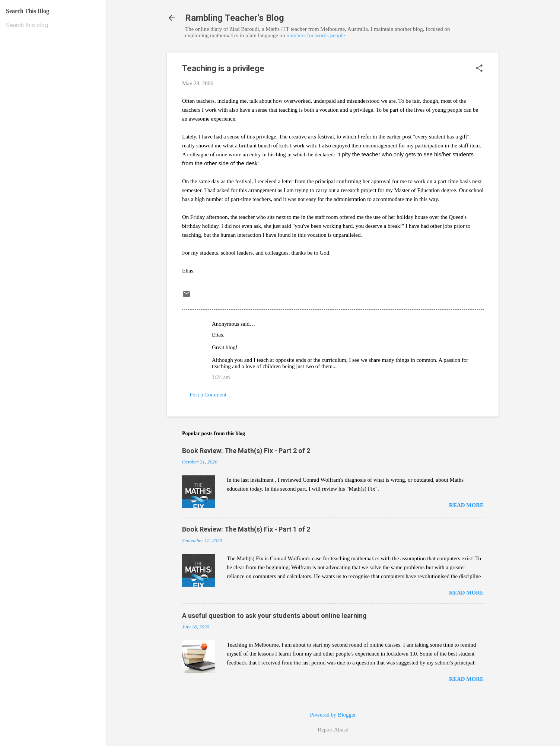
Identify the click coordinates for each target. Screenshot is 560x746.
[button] (479, 69)
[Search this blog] (53, 25)
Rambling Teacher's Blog (235, 18)
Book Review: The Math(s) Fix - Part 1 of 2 (246, 529)
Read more (466, 505)
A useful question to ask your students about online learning (274, 616)
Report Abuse (333, 730)
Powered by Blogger (333, 715)
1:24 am (221, 377)
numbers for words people (316, 35)
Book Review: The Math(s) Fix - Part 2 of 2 (246, 451)
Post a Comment (208, 395)
